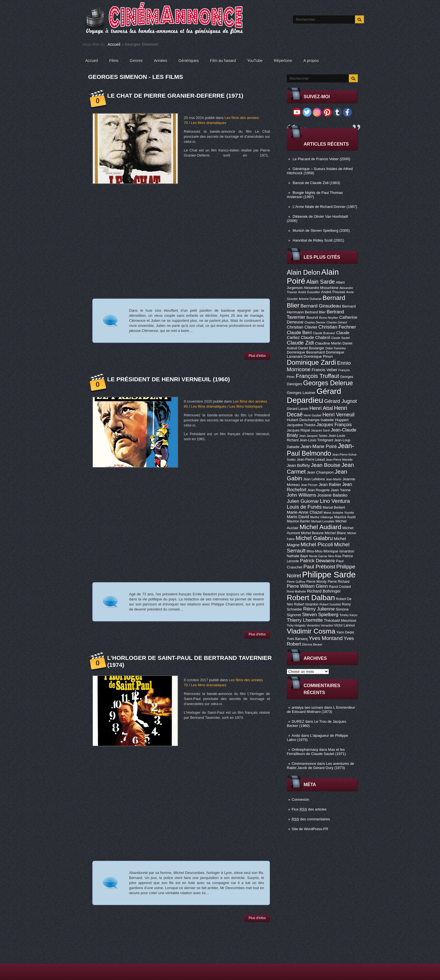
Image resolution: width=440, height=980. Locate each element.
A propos (311, 61)
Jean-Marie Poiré (319, 447)
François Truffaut (317, 376)
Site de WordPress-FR (310, 829)
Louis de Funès (304, 507)
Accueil (114, 44)
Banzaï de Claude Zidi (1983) (316, 183)
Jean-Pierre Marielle (339, 460)
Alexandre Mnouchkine (321, 288)
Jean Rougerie (318, 490)
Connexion (300, 799)
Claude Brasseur (324, 333)
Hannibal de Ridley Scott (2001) (318, 240)
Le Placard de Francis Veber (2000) (321, 159)
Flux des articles (309, 809)
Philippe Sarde (329, 574)
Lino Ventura (335, 501)
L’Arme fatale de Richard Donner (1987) (325, 207)
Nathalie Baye (297, 556)
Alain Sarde (320, 282)
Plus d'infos (257, 356)
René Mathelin (296, 591)
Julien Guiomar (303, 501)
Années (161, 61)
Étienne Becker (312, 644)
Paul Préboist (319, 567)
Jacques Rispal (298, 430)
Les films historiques (246, 406)
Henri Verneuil (338, 415)
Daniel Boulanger (311, 348)
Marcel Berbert (334, 508)
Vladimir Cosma (311, 631)
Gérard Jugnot (340, 401)
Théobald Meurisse (340, 620)
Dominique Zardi (311, 362)
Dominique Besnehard (306, 352)
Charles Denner (315, 322)
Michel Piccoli (317, 544)
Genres (136, 61)
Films (114, 61)
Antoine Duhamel (310, 299)
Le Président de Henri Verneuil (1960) (169, 379)
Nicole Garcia (318, 556)
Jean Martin (334, 479)
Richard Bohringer (324, 591)
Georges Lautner (301, 393)
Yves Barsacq (297, 639)
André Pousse (333, 292)
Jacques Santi (320, 430)
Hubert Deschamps (303, 420)
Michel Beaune (312, 533)
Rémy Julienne (319, 609)
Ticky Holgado (296, 625)
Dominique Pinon (318, 356)
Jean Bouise (326, 465)
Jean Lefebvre (314, 479)
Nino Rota (335, 556)
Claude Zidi (300, 343)
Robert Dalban (311, 598)
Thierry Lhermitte (305, 620)
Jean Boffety (298, 465)
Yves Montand (326, 638)
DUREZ (298, 721)
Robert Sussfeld (330, 604)
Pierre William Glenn (307, 586)
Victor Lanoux (345, 625)
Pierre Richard (339, 582)
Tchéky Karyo (348, 615)
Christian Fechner (337, 327)
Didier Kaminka (336, 348)
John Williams (302, 495)
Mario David (298, 517)
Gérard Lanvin (298, 409)
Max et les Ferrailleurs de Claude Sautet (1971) (316, 752)
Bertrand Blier (315, 312)
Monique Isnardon (339, 551)
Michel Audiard (320, 527)
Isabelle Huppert (335, 420)
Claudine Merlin (328, 343)
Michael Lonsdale (323, 521)
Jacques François (334, 424)
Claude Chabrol (315, 338)
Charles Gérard (337, 322)
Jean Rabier (330, 485)
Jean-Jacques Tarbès (313, 436)
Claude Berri (299, 332)
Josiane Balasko (332, 495)
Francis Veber (324, 370)
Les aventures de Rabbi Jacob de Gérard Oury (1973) (320, 766)
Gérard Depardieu (314, 396)
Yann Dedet (345, 632)
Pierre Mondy (317, 582)
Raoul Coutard (340, 587)
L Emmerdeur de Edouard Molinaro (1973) (321, 710)
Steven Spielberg (320, 615)
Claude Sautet (340, 338)
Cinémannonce (304, 764)
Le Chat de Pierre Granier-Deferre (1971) (175, 96)
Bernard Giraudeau (321, 306)
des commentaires (311, 819)
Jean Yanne (341, 490)
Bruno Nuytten (329, 318)
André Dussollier (309, 292)
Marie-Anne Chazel (305, 512)
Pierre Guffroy (296, 582)
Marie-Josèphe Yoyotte (339, 513)
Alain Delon (303, 272)
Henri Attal (321, 408)
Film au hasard (223, 61)
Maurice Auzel (345, 517)
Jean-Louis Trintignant (317, 440)
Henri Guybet (313, 415)
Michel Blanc (335, 533)
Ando (296, 735)
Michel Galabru (314, 538)
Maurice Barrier (298, 521)
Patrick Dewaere (317, 561)
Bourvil (312, 317)
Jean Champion (320, 472)
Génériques (189, 61)
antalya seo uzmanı (307, 707)
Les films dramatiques (208, 123)
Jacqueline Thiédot (301, 425)
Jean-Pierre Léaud (311, 460)
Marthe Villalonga (322, 517)
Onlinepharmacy (305, 750)
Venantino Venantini (320, 625)
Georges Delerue (328, 383)
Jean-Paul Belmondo (320, 450)
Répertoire (283, 61)
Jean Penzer (309, 485)
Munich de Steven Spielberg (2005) (321, 230)
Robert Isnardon (306, 604)
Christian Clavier (302, 327)
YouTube (255, 61)
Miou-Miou (314, 551)
